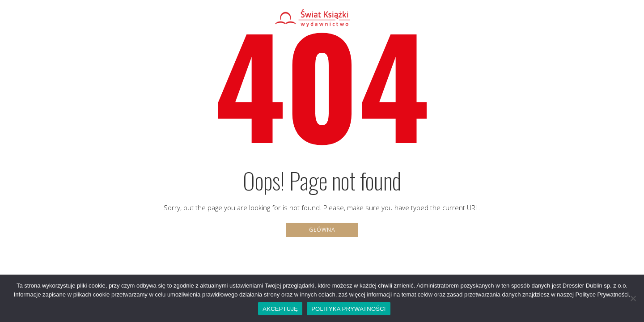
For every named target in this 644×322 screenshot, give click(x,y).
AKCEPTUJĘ (280, 309)
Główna (322, 230)
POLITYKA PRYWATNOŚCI (349, 309)
